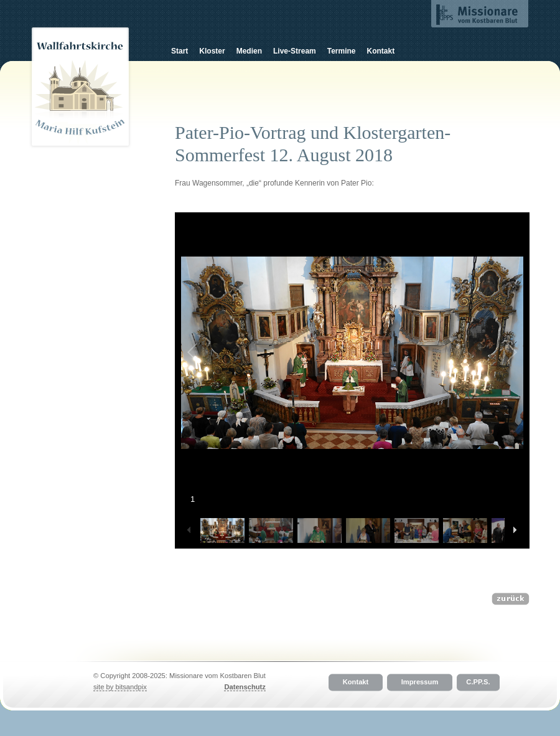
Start (180, 51)
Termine (342, 51)
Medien (249, 51)
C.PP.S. (478, 682)
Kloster (212, 51)
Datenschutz (245, 687)
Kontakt (381, 51)
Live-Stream (295, 51)
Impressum (420, 682)
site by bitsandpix (120, 687)
